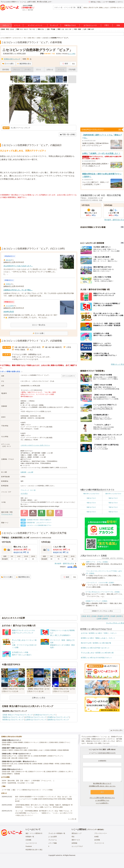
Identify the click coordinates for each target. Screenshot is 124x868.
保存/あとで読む (95, 2)
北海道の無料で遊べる (25, 756)
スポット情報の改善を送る (10, 371)
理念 (73, 837)
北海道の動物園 (18, 742)
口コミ (39, 69)
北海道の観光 (6, 745)
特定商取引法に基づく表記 (34, 850)
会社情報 (97, 840)
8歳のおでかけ (91, 512)
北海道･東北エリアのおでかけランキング (18, 715)
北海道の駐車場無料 (40, 756)
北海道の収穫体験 (51, 750)
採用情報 (74, 843)
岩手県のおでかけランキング (36, 717)
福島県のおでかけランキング (58, 720)
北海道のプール (64, 742)
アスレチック (25, 490)
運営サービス (76, 840)
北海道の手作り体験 (21, 750)
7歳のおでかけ (113, 507)
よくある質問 (53, 837)
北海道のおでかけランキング (45, 715)
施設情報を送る (24, 64)
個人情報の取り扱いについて (102, 783)
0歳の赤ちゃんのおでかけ (91, 494)
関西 (59, 29)
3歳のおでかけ (113, 498)
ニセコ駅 (30, 472)
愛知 (43, 29)
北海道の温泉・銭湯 (8, 772)
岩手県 (107, 616)
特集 (118, 25)
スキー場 (33, 490)
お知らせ (50, 69)
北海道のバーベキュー (31, 742)
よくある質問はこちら (102, 800)
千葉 (30, 29)
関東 (18, 29)
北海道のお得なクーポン (9, 756)
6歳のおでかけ (91, 507)
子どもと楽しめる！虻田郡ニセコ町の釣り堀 (97, 653)
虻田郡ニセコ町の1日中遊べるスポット (95, 648)
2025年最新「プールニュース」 (42, 781)
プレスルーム (53, 840)
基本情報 (6, 69)
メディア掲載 (53, 843)
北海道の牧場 (53, 742)
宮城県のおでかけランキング (58, 717)
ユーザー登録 (6, 790)
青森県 (100, 616)
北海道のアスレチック (55, 756)
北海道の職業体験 (63, 750)
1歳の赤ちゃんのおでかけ (113, 494)
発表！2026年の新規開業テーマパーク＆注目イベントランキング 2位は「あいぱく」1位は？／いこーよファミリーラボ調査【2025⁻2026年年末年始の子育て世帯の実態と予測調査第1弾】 (44, 799)
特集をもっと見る (117, 364)
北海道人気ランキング (12, 59)
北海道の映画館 (37, 764)
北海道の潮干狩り (52, 772)
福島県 (105, 619)
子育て (107, 25)
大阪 (63, 29)
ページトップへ (116, 730)
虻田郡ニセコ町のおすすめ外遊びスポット (96, 658)
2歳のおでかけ (91, 498)
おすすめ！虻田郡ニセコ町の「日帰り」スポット (99, 633)
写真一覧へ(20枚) (68, 134)
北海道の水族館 (7, 766)
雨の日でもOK (94, 8)
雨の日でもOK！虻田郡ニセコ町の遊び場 (96, 643)
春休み (86, 8)
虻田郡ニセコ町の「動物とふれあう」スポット (98, 638)
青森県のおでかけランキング (13, 717)
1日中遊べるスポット (117, 8)
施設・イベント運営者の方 (34, 833)
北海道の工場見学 (7, 750)
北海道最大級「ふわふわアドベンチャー (39, 523)
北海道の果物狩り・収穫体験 (11, 774)
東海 (39, 29)
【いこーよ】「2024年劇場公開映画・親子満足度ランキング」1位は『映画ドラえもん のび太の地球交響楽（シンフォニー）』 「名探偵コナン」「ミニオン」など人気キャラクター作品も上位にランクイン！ (44, 813)
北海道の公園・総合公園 (9, 758)
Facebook (29, 846)
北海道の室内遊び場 (25, 764)
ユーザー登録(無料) (109, 2)
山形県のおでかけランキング (36, 720)
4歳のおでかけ (91, 503)
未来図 (96, 837)
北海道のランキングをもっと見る (102, 611)
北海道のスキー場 (21, 772)
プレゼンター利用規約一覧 (57, 833)
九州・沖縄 (87, 29)
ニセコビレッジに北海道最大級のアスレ (39, 525)
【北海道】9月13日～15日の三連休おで (39, 520)
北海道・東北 (5, 29)
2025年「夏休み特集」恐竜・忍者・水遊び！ (16, 781)
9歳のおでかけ (113, 512)
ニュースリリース (31, 843)
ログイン (120, 2)
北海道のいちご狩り (65, 772)
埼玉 (34, 29)
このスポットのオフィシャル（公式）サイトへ (35, 445)
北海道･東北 (86, 616)
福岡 (93, 29)
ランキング (54, 25)
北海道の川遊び (23, 758)
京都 (66, 29)
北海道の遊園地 (7, 742)
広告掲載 (28, 840)
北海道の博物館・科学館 (51, 764)
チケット (17, 69)
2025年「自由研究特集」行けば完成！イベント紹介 (18, 783)
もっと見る (71, 819)
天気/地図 (72, 69)
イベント (17, 25)
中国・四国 (77, 29)
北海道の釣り (44, 742)
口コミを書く (8, 64)
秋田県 (119, 616)
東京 (22, 29)
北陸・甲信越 (51, 29)
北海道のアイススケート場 (37, 772)
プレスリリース (99, 843)
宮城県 (113, 616)
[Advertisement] (22, 223)
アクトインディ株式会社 (96, 830)
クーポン (28, 69)
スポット (6, 25)
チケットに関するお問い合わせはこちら (102, 798)
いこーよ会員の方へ (102, 803)
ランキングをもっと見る (115, 623)
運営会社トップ (76, 833)
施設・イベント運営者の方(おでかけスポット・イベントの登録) (33, 790)
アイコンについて (7, 514)
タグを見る (24, 493)
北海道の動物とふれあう (36, 750)
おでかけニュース (90, 25)
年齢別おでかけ (70, 25)
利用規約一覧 (30, 837)
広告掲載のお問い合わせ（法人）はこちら (102, 786)
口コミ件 (72, 54)
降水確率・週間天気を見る (65, 564)
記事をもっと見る (39, 698)
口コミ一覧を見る (39, 325)
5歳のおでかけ (113, 503)
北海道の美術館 (65, 764)
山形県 (99, 619)
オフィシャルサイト (69, 376)
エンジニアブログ (77, 846)
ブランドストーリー (101, 833)
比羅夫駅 (23, 472)
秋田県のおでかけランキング (13, 720)
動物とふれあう (104, 8)
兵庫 (70, 29)
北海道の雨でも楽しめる (9, 764)
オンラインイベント (35, 25)
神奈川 (26, 29)
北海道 (12, 29)
